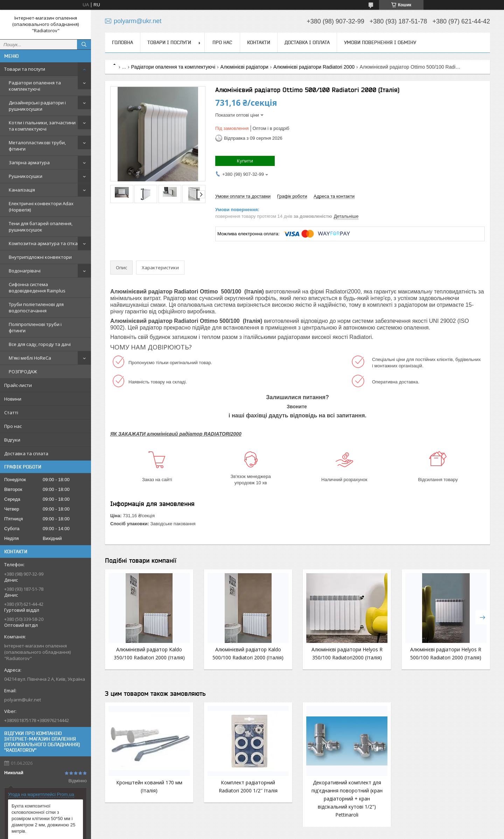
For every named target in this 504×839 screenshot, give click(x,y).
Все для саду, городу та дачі (40, 344)
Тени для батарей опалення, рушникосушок (41, 227)
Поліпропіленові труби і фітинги (35, 327)
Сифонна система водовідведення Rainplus (37, 287)
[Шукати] (84, 44)
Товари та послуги (25, 69)
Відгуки (12, 440)
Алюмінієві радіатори (244, 67)
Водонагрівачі (25, 271)
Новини (13, 399)
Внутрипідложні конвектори (40, 257)
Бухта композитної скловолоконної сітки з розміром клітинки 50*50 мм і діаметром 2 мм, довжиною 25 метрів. (43, 819)
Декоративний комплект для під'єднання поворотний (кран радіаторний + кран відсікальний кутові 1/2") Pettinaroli (347, 799)
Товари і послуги (169, 42)
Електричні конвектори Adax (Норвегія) (41, 207)
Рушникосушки (26, 176)
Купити (245, 161)
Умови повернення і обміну (380, 42)
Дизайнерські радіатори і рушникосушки (37, 106)
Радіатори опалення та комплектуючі (35, 86)
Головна (122, 42)
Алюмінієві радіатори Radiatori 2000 (314, 67)
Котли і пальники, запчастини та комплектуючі (42, 126)
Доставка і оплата (307, 42)
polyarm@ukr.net (23, 700)
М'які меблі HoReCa (30, 358)
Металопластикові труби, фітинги (37, 146)
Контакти (259, 42)
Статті (11, 412)
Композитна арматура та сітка (43, 243)
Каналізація (22, 190)
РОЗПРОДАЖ (23, 372)
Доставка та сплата (26, 453)
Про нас (13, 426)
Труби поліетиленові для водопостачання (36, 307)
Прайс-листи (18, 385)
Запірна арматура (29, 162)
